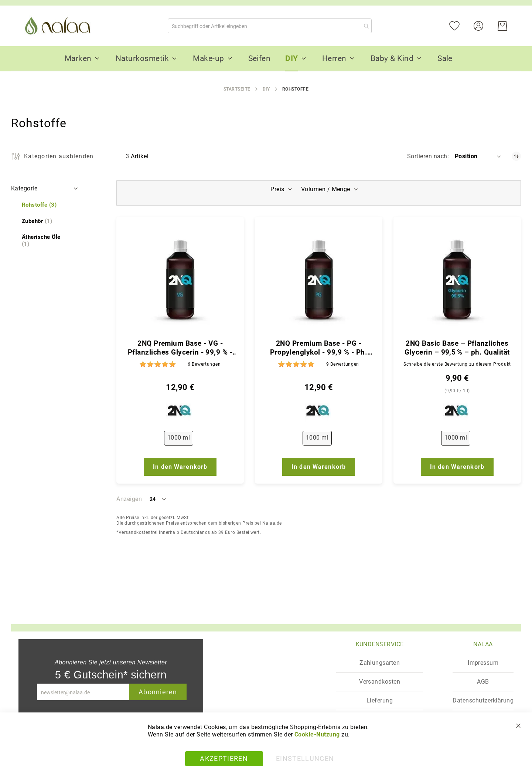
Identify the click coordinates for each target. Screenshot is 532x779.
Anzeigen (129, 499)
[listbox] (180, 440)
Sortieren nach (427, 156)
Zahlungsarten (380, 663)
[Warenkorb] (502, 26)
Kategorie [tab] (24, 188)
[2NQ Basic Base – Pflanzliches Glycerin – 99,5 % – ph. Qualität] (457, 280)
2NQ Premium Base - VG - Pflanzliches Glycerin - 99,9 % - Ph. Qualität (180, 348)
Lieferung (380, 700)
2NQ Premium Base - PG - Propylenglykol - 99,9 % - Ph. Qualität (319, 348)
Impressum (483, 663)
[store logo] (59, 26)
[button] (478, 156)
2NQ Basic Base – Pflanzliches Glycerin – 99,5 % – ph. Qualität (457, 348)
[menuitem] (78, 58)
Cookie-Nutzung (317, 734)
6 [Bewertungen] (204, 364)
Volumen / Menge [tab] (326, 189)
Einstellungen (305, 758)
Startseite (237, 89)
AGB (483, 682)
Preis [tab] (277, 189)
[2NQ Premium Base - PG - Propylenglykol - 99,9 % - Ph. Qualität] (319, 280)
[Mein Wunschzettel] (459, 25)
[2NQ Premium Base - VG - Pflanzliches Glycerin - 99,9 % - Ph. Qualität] (180, 280)
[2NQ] (180, 412)
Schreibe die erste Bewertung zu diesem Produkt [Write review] (457, 364)
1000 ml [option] (179, 438)
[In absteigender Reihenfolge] (516, 156)
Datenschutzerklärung (483, 700)
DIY (266, 89)
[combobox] (270, 26)
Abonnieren (158, 692)
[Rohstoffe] (39, 205)
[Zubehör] (37, 221)
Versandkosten (380, 682)
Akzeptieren (224, 758)
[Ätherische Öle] (45, 241)
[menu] (266, 59)
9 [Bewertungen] (343, 364)
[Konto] (483, 25)
